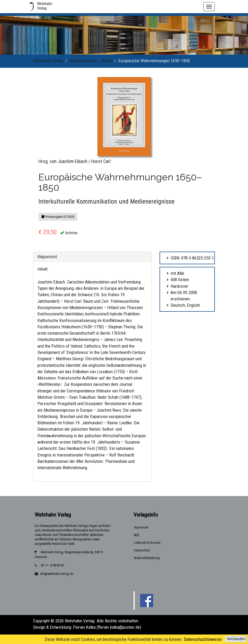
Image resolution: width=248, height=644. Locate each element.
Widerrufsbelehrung (147, 558)
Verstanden (236, 639)
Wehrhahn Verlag (48, 61)
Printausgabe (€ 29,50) (58, 217)
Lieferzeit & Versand (147, 543)
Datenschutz (142, 550)
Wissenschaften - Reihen (91, 61)
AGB (137, 535)
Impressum (141, 527)
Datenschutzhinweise (203, 639)
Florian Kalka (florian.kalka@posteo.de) (107, 627)
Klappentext (47, 257)
